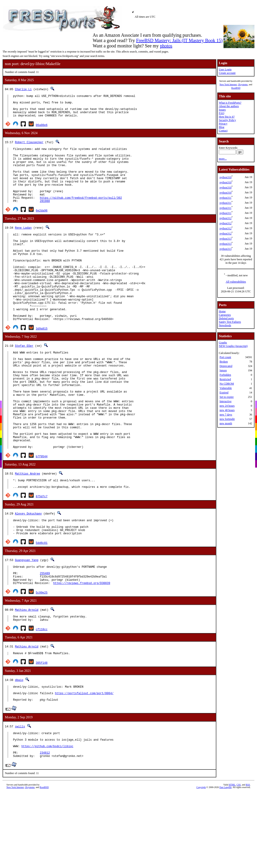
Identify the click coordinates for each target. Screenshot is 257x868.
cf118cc (42, 697)
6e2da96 (42, 227)
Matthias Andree (27, 530)
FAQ (222, 113)
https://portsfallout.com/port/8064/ (84, 764)
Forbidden (225, 375)
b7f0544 (42, 513)
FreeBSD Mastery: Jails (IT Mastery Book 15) (179, 40)
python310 (225, 177)
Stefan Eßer (24, 381)
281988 (45, 218)
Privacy (223, 124)
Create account (227, 73)
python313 (225, 239)
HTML (232, 862)
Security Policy (227, 120)
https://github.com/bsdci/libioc (47, 821)
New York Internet (228, 84)
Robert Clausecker (29, 147)
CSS (239, 862)
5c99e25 (42, 659)
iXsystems (243, 84)
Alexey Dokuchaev (28, 572)
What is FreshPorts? (230, 103)
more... (223, 159)
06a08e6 (42, 130)
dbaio (19, 748)
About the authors (229, 106)
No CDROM (227, 384)
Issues (222, 110)
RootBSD (236, 88)
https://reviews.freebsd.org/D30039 (82, 649)
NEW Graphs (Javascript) (233, 346)
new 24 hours (227, 406)
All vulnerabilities (236, 282)
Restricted (225, 379)
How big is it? (227, 117)
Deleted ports (226, 318)
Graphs (223, 343)
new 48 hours (227, 410)
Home (222, 311)
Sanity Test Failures (230, 322)
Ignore (223, 370)
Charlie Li (23, 89)
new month (226, 423)
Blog (222, 127)
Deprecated (226, 366)
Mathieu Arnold (27, 676)
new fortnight (227, 419)
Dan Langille (225, 865)
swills (20, 798)
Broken (224, 362)
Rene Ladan (23, 244)
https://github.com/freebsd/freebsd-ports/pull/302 (81, 214)
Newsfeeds (225, 325)
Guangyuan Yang (27, 622)
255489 (45, 637)
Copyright (201, 865)
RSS (248, 862)
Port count (225, 357)
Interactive (225, 401)
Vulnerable (226, 388)
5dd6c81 (42, 605)
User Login (225, 69)
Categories (225, 315)
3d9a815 (42, 364)
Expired (224, 393)
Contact (223, 131)
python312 (225, 218)
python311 (225, 198)
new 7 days (226, 415)
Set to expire (227, 397)
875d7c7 (42, 555)
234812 (45, 829)
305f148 (42, 731)
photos (166, 46)
